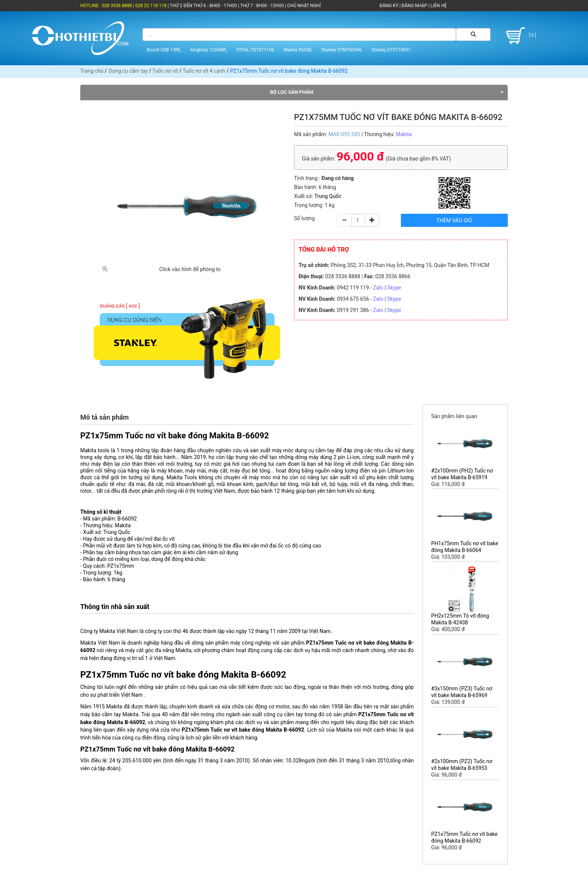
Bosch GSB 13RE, (164, 50)
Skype (394, 288)
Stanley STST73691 (391, 50)
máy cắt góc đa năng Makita (158, 650)
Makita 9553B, (298, 50)
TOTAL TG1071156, (255, 50)
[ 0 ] (520, 36)
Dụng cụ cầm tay (128, 71)
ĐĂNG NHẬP (414, 6)
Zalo (378, 288)
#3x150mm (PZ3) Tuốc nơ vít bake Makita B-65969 (462, 692)
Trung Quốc (328, 196)
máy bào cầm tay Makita (109, 714)
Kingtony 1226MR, (209, 50)
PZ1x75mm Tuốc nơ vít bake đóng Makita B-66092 (464, 837)
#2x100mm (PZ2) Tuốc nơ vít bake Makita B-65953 (462, 765)
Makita (404, 134)
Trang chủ (92, 71)
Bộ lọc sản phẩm (292, 92)
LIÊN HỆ (438, 6)
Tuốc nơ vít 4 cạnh (204, 71)
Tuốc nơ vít (165, 71)
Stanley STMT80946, (342, 50)
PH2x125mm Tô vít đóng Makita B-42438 (460, 619)
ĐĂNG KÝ (389, 6)
